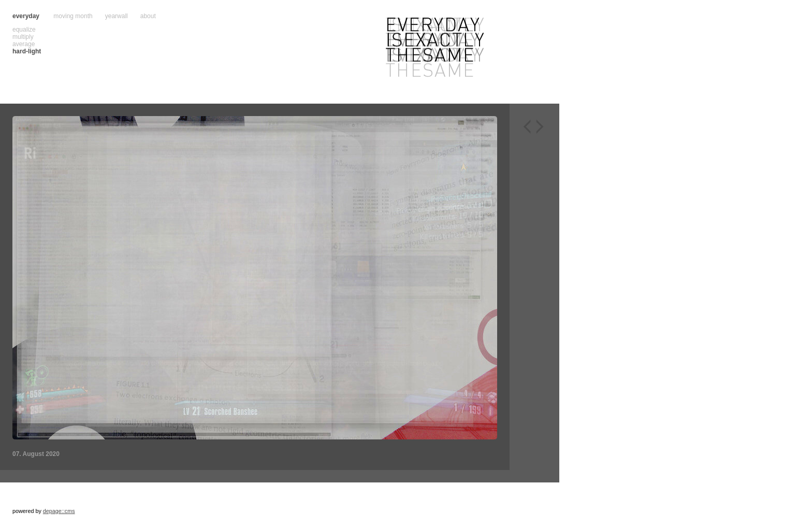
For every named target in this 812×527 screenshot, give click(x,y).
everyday (26, 16)
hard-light (27, 51)
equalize (24, 30)
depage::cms (59, 511)
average (24, 44)
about (148, 16)
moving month (73, 16)
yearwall (117, 16)
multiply (23, 37)
